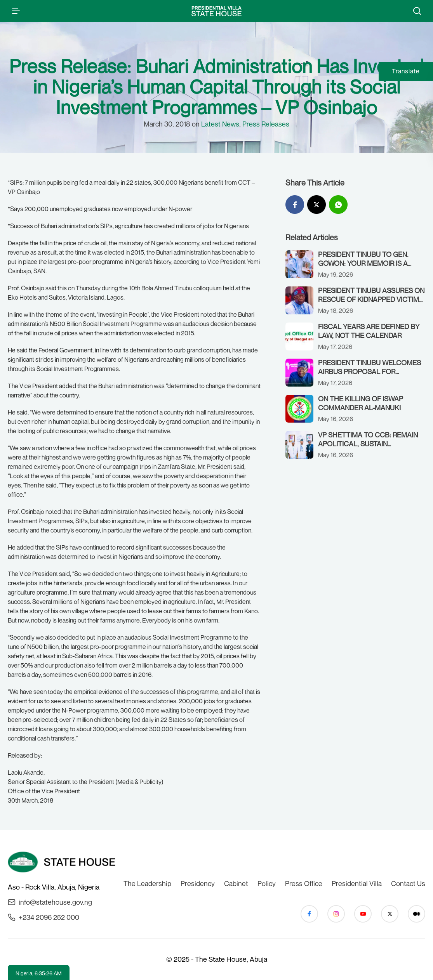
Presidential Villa (357, 883)
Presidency (198, 883)
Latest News (220, 124)
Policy (267, 883)
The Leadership (147, 883)
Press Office (304, 883)
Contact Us (408, 883)
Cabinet (236, 883)
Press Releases (266, 124)
